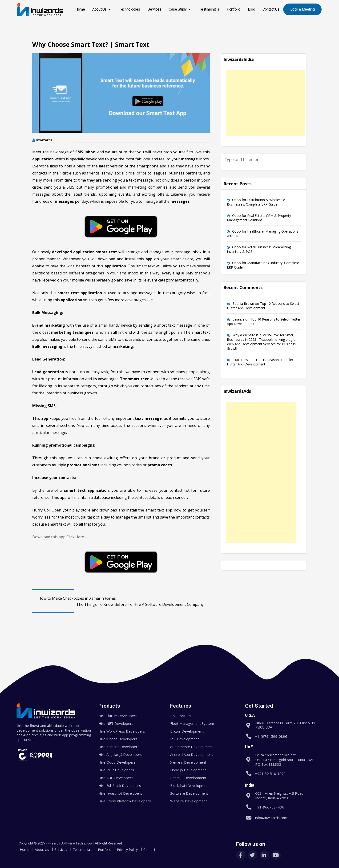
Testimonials (209, 9)
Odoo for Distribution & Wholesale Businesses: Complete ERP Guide (256, 202)
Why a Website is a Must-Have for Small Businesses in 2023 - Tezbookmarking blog (260, 337)
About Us (102, 9)
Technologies (130, 9)
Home (80, 9)
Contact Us (271, 9)
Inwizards (44, 140)
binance (238, 319)
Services (154, 9)
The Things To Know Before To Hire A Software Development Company (143, 604)
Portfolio (234, 9)
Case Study (180, 9)
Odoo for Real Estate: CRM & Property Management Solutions (259, 218)
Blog (251, 9)
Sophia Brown (243, 303)
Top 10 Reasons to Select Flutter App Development (263, 306)
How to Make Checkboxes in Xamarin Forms (74, 598)
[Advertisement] (265, 103)
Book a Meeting (303, 9)
